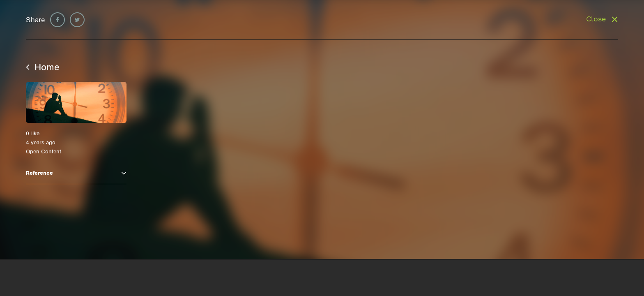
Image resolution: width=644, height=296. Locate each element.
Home (43, 67)
